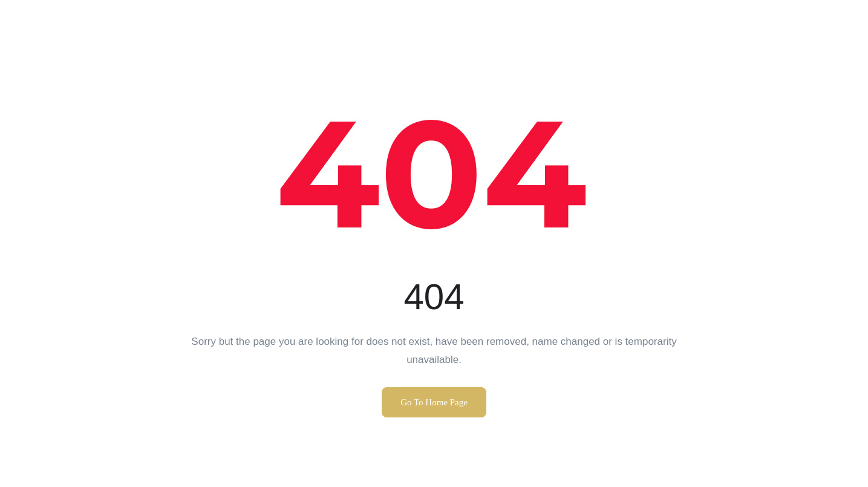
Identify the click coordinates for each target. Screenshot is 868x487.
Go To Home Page (434, 402)
